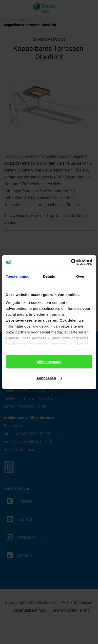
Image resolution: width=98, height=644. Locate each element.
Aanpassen (49, 378)
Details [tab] (49, 276)
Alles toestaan (49, 362)
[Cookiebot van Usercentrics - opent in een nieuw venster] (71, 262)
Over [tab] (80, 276)
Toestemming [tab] (18, 276)
